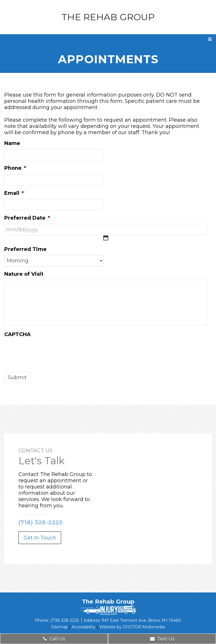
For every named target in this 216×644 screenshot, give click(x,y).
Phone (15, 168)
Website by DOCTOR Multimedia (132, 627)
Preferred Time (25, 249)
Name (12, 143)
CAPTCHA (17, 334)
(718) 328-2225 (40, 522)
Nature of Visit (24, 274)
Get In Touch (40, 538)
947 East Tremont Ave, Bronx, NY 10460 (141, 620)
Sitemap (60, 627)
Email (14, 193)
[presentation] (47, 351)
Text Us (162, 639)
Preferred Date (27, 218)
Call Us (54, 639)
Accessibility (84, 627)
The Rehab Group (108, 17)
